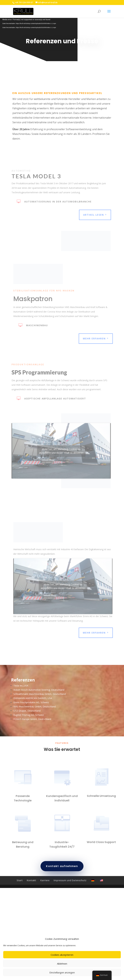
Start (20, 886)
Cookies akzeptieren (62, 955)
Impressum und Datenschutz (70, 886)
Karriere (45, 886)
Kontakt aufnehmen (62, 871)
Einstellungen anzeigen (62, 972)
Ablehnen (62, 964)
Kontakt (31, 886)
